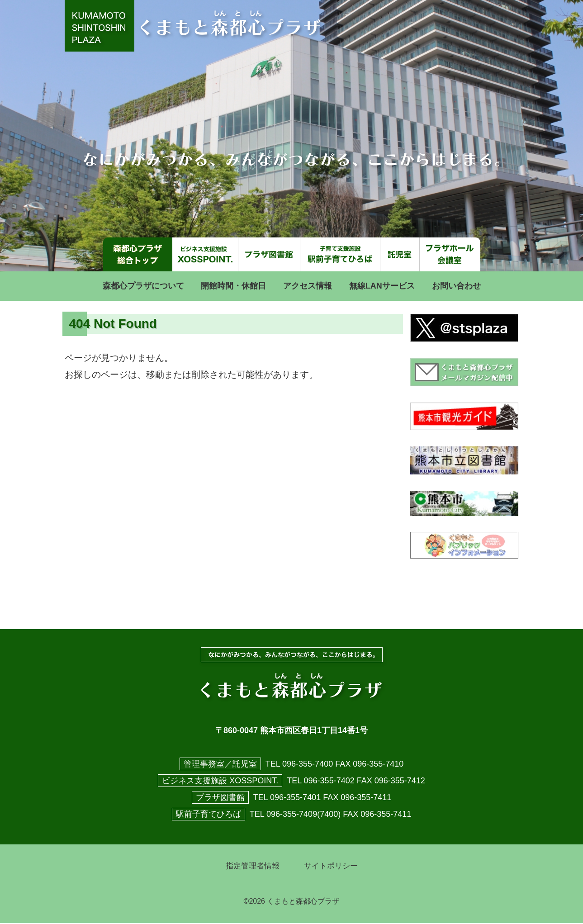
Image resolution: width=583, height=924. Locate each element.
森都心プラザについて (143, 286)
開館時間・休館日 (233, 286)
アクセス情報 (308, 286)
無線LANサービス (382, 286)
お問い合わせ (456, 286)
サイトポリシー (332, 867)
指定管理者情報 (251, 867)
